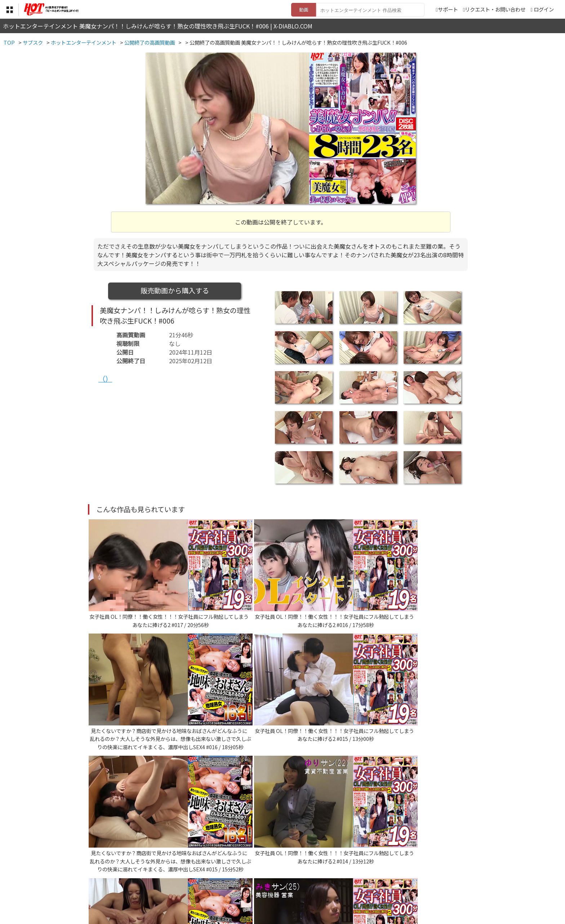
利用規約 (200, 880)
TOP (176, 880)
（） (105, 379)
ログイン (544, 9)
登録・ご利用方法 (277, 880)
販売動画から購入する (175, 290)
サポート (447, 9)
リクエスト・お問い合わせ (494, 9)
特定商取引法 (233, 880)
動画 (304, 10)
